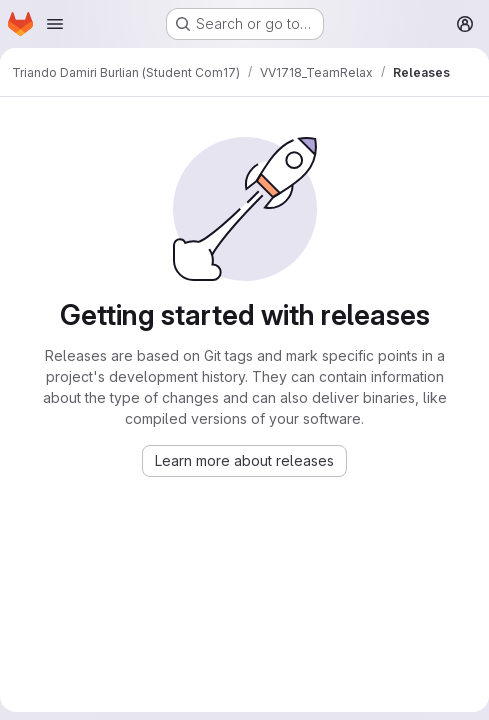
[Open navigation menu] (55, 24)
